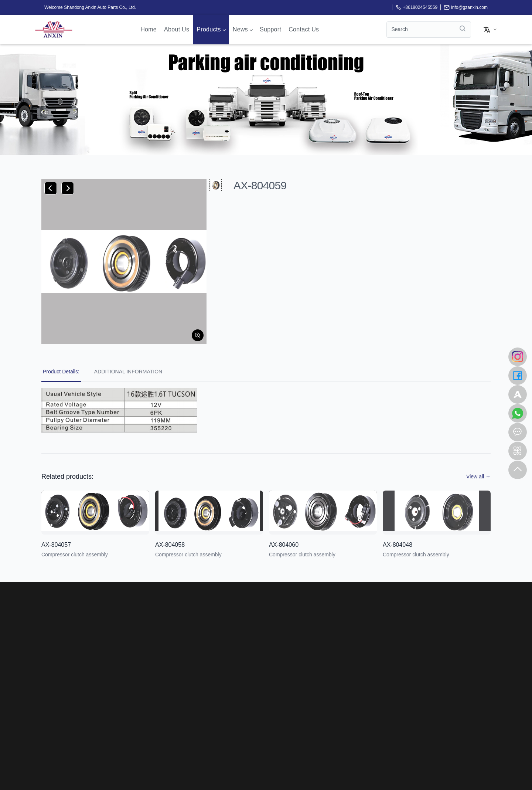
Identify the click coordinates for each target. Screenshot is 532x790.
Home (149, 29)
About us (177, 29)
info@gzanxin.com (466, 7)
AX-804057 (56, 545)
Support (270, 29)
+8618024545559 (416, 7)
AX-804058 (170, 545)
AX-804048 (398, 545)
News (243, 29)
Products (211, 29)
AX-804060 (284, 545)
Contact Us (304, 29)
